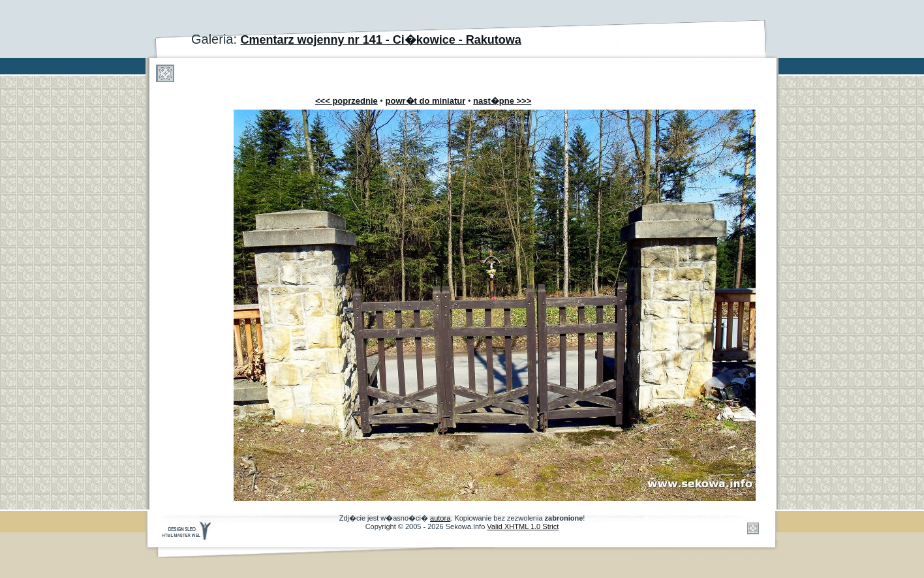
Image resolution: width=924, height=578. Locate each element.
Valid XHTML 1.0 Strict (523, 526)
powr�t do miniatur (426, 101)
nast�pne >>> (502, 101)
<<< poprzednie (346, 101)
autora (440, 518)
